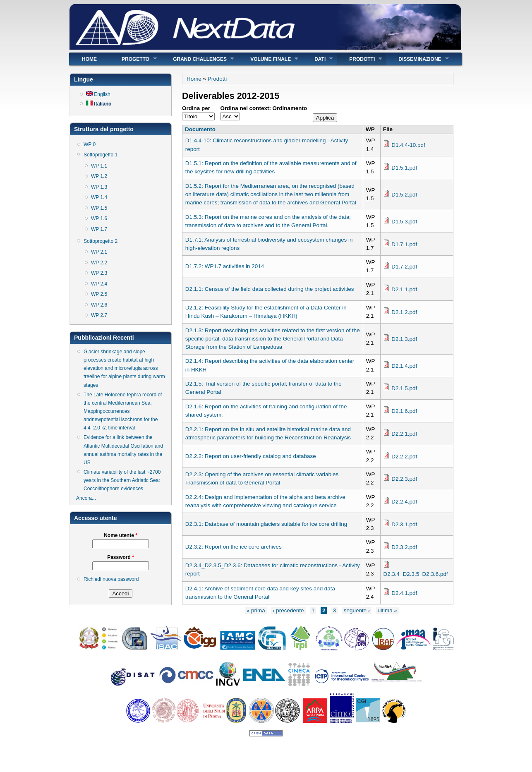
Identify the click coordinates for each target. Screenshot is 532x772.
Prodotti (359, 59)
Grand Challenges (197, 59)
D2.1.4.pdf (404, 366)
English (98, 94)
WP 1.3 (99, 187)
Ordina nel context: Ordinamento (264, 108)
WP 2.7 (99, 315)
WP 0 (90, 144)
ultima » (387, 610)
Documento (200, 129)
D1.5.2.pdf (404, 195)
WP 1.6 (99, 218)
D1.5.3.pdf (404, 222)
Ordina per (196, 108)
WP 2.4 (99, 284)
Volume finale (268, 59)
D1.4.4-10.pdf (408, 145)
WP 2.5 (99, 294)
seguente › (357, 610)
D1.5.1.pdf (404, 168)
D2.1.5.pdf (404, 388)
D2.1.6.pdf (404, 411)
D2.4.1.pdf (404, 593)
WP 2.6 (99, 305)
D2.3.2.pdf (404, 547)
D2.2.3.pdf (404, 479)
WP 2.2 (99, 263)
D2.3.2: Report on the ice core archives (234, 547)
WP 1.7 (99, 229)
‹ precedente (288, 610)
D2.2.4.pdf (404, 502)
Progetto (133, 59)
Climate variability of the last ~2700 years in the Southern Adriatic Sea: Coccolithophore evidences (122, 480)
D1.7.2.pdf (404, 267)
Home (89, 59)
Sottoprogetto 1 (101, 155)
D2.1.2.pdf (404, 312)
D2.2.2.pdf (404, 457)
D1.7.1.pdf (404, 244)
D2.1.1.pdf (404, 289)
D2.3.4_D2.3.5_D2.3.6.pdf (415, 574)
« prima (256, 610)
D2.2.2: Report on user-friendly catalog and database (251, 456)
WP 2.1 (99, 252)
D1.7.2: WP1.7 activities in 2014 (225, 266)
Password (121, 557)
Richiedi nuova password (111, 579)
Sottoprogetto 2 (101, 241)
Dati (318, 59)
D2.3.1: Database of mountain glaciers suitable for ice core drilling (266, 524)
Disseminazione (417, 59)
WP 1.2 (99, 176)
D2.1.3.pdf (404, 339)
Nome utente (121, 535)
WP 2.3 (99, 273)
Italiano (99, 104)
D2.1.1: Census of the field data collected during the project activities (270, 289)
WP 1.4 (99, 197)
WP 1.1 (99, 166)
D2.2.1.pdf (404, 434)
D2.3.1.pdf (404, 524)
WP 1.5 (99, 208)
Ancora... (86, 498)
